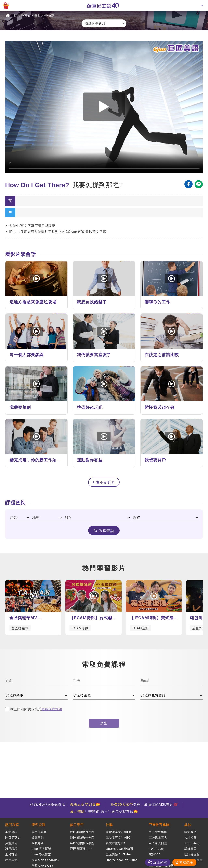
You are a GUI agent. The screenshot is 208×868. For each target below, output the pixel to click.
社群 (109, 825)
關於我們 (191, 832)
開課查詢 (38, 838)
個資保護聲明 (52, 709)
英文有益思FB (115, 843)
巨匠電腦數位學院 (82, 843)
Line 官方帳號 (41, 849)
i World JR (157, 849)
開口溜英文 (13, 838)
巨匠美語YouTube (118, 854)
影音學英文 (22, 16)
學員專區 (38, 843)
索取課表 (186, 862)
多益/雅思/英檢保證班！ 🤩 (65, 804)
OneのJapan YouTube (122, 860)
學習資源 (39, 825)
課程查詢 (106, 531)
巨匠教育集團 (159, 825)
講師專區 (191, 849)
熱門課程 (12, 825)
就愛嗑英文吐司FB (119, 832)
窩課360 (155, 854)
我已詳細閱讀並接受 (34, 709)
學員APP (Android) (45, 860)
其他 (188, 825)
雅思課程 (11, 849)
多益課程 (11, 843)
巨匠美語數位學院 (82, 832)
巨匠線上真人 (158, 838)
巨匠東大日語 (158, 843)
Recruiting (192, 843)
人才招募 (191, 838)
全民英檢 (11, 854)
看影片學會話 (44, 16)
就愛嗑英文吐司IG (118, 838)
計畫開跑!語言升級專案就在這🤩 (104, 812)
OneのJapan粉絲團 (119, 849)
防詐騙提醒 (192, 854)
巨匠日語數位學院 (82, 838)
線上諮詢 (160, 862)
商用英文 (11, 860)
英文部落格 (39, 832)
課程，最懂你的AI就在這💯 (144, 804)
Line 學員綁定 (41, 854)
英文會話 (11, 832)
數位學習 (77, 825)
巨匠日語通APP (81, 849)
